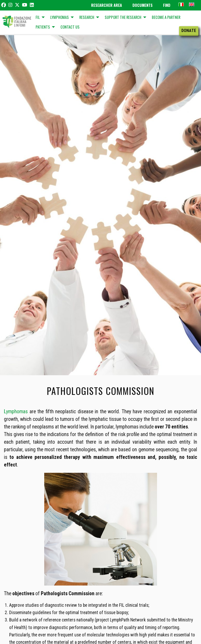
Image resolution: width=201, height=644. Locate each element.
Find (167, 5)
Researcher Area (107, 5)
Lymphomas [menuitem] (60, 17)
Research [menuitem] (87, 17)
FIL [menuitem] (38, 17)
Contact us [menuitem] (70, 27)
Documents (143, 5)
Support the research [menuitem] (123, 17)
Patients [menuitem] (43, 27)
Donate (189, 31)
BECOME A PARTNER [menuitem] (166, 17)
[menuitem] (181, 4)
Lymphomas (16, 412)
